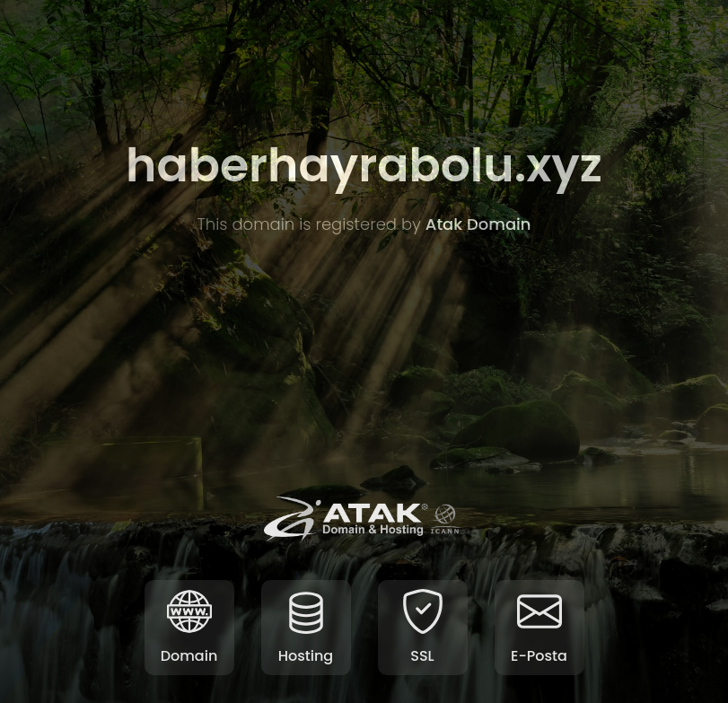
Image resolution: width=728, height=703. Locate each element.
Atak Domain (478, 224)
